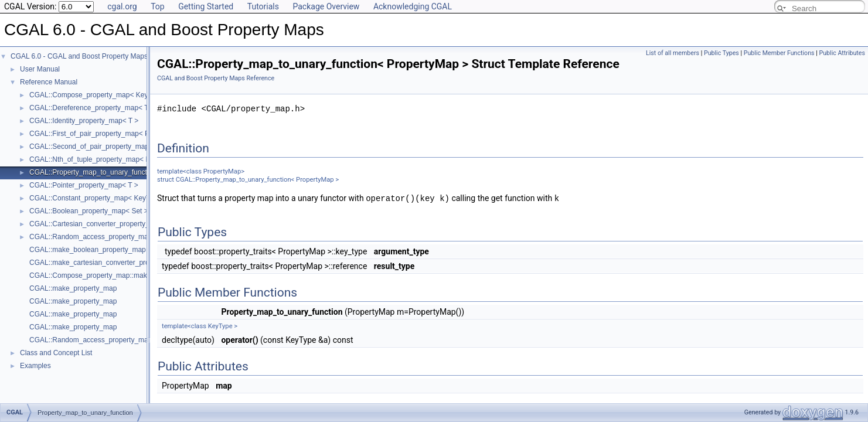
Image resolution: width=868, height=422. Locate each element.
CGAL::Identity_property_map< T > (84, 121)
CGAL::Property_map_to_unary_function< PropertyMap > (119, 172)
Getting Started (206, 6)
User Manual (40, 69)
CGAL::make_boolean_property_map (88, 250)
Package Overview (326, 6)
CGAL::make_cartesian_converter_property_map (106, 263)
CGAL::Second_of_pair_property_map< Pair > (101, 147)
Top (158, 6)
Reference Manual (49, 82)
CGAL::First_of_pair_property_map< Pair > (96, 134)
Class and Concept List (56, 353)
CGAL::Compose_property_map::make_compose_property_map (130, 275)
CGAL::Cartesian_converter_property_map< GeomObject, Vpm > (131, 224)
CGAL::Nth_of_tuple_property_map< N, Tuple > (103, 159)
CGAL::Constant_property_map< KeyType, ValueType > (117, 198)
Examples (35, 366)
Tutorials (263, 6)
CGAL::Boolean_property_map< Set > (89, 211)
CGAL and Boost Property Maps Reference (216, 78)
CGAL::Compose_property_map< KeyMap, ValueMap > (116, 95)
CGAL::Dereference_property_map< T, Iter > (99, 108)
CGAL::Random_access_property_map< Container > (112, 237)
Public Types (721, 53)
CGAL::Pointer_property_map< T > (84, 185)
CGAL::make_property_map (73, 288)
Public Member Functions (779, 53)
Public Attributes (842, 53)
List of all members (673, 53)
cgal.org (122, 6)
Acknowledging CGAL (413, 6)
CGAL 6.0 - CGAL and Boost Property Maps (79, 56)
